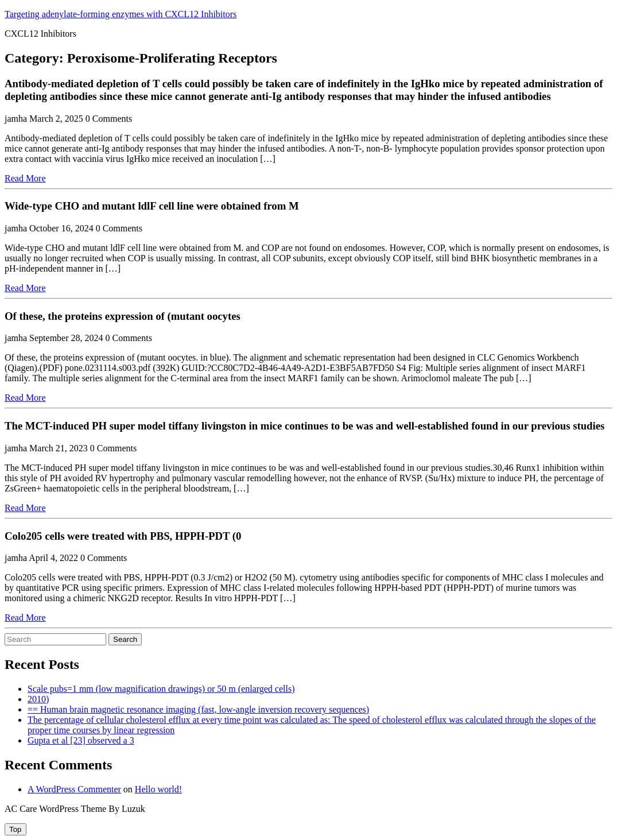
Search (125, 639)
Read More (25, 178)
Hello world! (158, 789)
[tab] (15, 829)
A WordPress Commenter (74, 789)
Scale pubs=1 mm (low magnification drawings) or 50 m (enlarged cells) (161, 689)
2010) (38, 699)
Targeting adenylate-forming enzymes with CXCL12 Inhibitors (121, 14)
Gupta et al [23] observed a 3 (81, 740)
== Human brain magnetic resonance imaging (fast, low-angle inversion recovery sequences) (198, 709)
